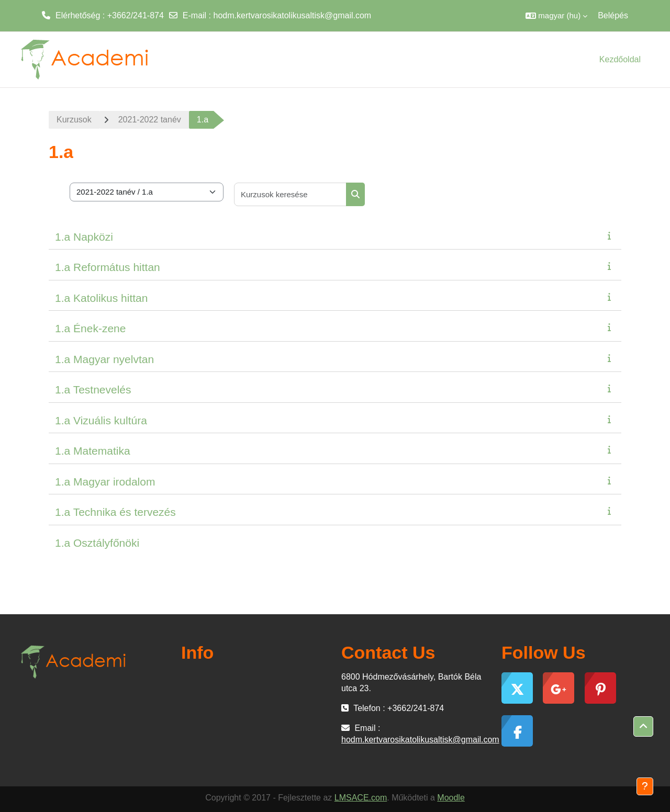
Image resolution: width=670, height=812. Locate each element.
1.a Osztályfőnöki (97, 543)
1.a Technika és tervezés (115, 512)
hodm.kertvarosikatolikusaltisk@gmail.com (293, 15)
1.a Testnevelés (93, 390)
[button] (556, 16)
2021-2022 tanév (150, 120)
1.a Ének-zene (90, 328)
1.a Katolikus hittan (101, 298)
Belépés (613, 15)
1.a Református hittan (108, 267)
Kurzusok (74, 120)
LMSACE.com (361, 798)
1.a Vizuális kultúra (101, 420)
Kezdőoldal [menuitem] (620, 59)
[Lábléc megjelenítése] (645, 786)
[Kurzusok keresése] (291, 194)
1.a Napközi (84, 237)
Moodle (451, 798)
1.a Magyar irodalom (105, 482)
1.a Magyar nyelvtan (104, 359)
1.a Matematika (93, 451)
